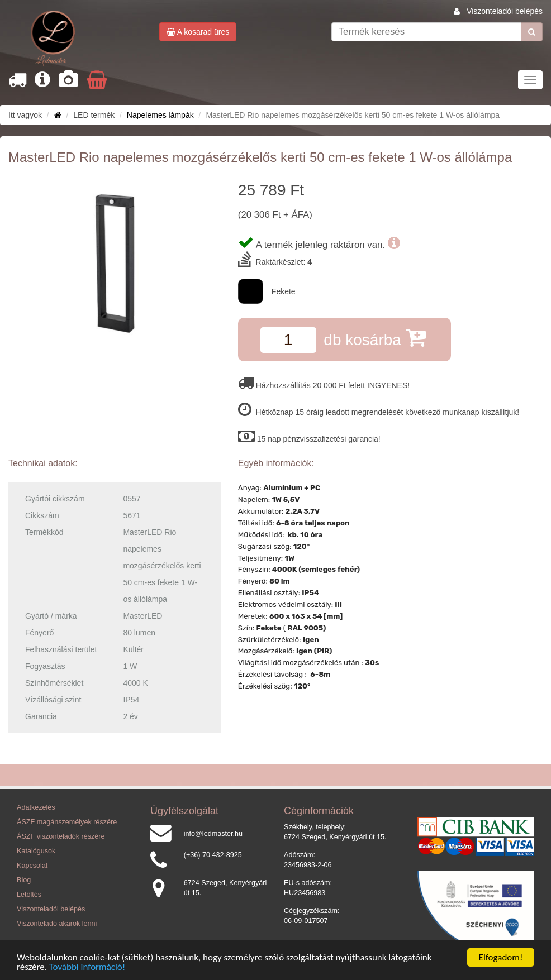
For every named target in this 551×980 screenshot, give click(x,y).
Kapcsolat (32, 866)
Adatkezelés (36, 807)
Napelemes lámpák (160, 115)
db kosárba (374, 338)
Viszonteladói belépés (505, 11)
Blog (24, 880)
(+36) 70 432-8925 (213, 855)
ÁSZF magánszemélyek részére (67, 822)
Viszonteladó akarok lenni (57, 924)
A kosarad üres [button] (198, 32)
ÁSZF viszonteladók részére (61, 836)
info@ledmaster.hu (213, 834)
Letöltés (29, 895)
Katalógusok (36, 851)
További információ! (87, 967)
